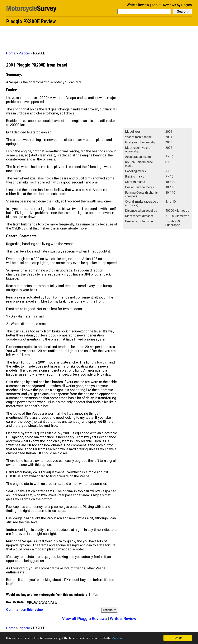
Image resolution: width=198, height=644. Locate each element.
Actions (110, 610)
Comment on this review (25, 610)
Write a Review (138, 5)
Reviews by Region (177, 5)
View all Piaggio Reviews (84, 619)
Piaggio (24, 53)
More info (118, 638)
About (156, 5)
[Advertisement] (99, 37)
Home (11, 53)
